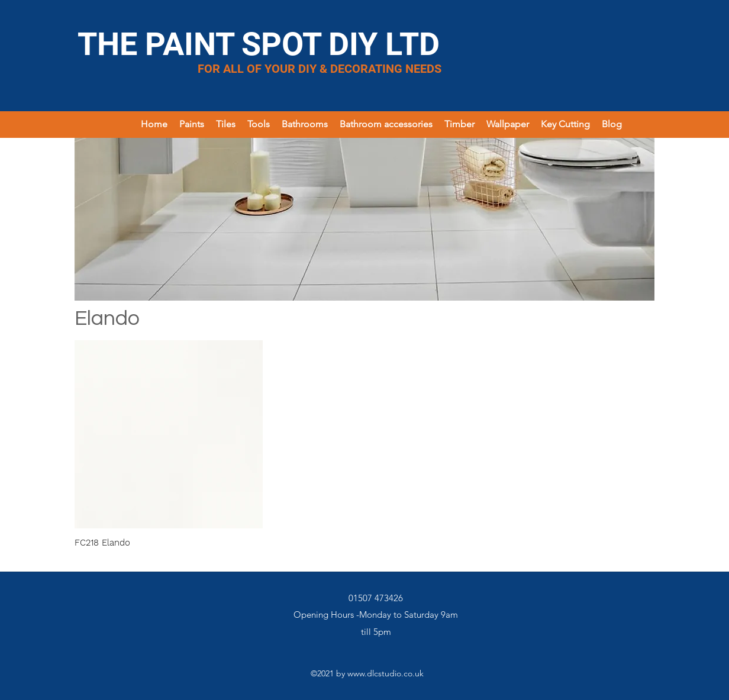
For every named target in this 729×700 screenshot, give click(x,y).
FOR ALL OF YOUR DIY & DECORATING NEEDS (320, 69)
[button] (192, 124)
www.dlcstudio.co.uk (386, 673)
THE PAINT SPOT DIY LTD (259, 44)
